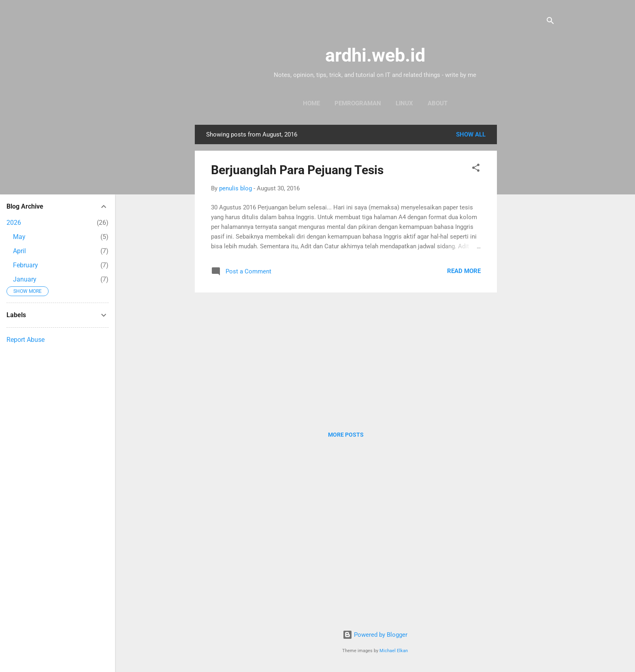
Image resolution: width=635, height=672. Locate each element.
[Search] (550, 22)
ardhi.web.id (375, 55)
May (19, 237)
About (438, 103)
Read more (464, 271)
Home (311, 103)
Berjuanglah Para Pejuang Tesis (297, 170)
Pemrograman (358, 103)
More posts (346, 435)
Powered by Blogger (375, 635)
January (25, 279)
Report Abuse (26, 340)
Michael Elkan (394, 651)
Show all (471, 134)
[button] (476, 169)
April (19, 251)
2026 (14, 223)
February (26, 265)
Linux (404, 103)
